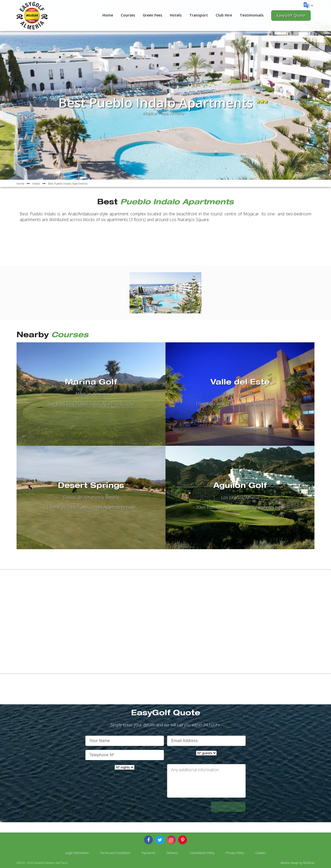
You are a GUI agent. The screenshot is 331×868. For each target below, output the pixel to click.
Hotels (176, 15)
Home (108, 15)
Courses (128, 15)
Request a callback (228, 807)
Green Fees (152, 15)
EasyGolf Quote (291, 15)
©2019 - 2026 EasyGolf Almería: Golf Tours (42, 863)
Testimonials (252, 15)
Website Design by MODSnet (298, 863)
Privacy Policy (235, 853)
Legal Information (77, 853)
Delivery (172, 853)
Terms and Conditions (115, 853)
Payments (148, 853)
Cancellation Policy (202, 853)
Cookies (261, 853)
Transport (199, 15)
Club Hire (224, 15)
